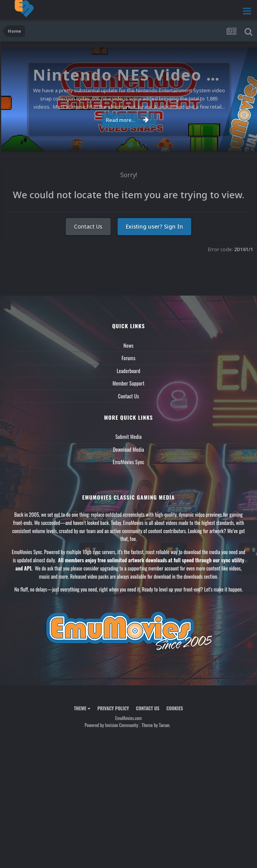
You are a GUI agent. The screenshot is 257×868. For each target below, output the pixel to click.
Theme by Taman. (156, 725)
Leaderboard (129, 371)
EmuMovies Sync (128, 462)
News (128, 345)
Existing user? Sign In (154, 226)
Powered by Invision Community (111, 725)
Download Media (128, 449)
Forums (128, 358)
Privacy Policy (113, 708)
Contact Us (88, 226)
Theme (82, 708)
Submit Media (128, 437)
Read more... (127, 120)
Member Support (128, 383)
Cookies (175, 708)
